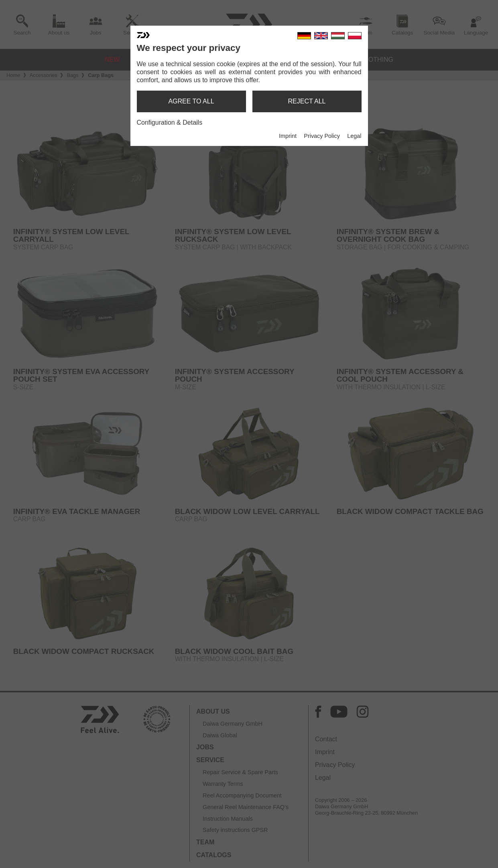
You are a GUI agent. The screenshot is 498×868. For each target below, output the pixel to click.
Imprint (288, 136)
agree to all (191, 101)
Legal (354, 136)
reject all (307, 101)
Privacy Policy (322, 136)
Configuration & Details (170, 122)
